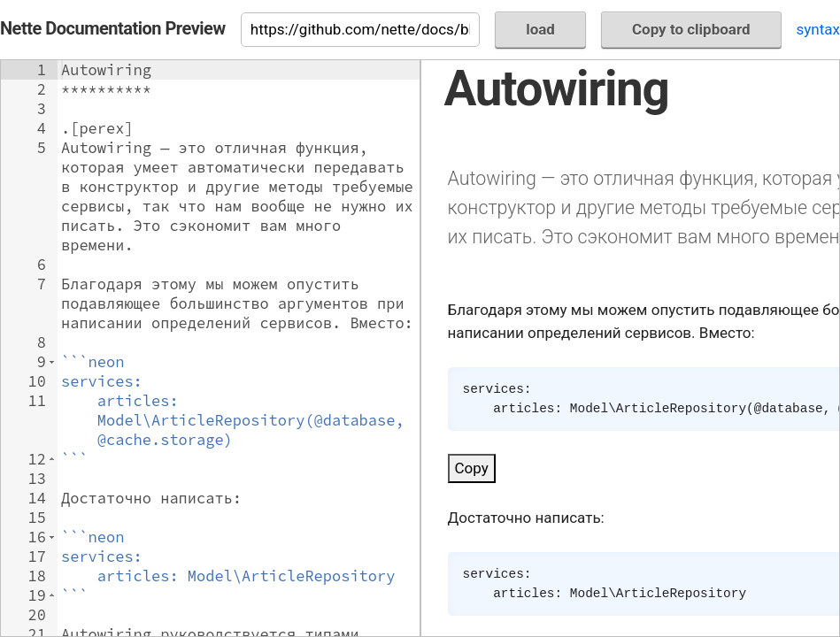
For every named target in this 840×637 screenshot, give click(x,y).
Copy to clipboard (691, 29)
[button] (52, 362)
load (540, 29)
